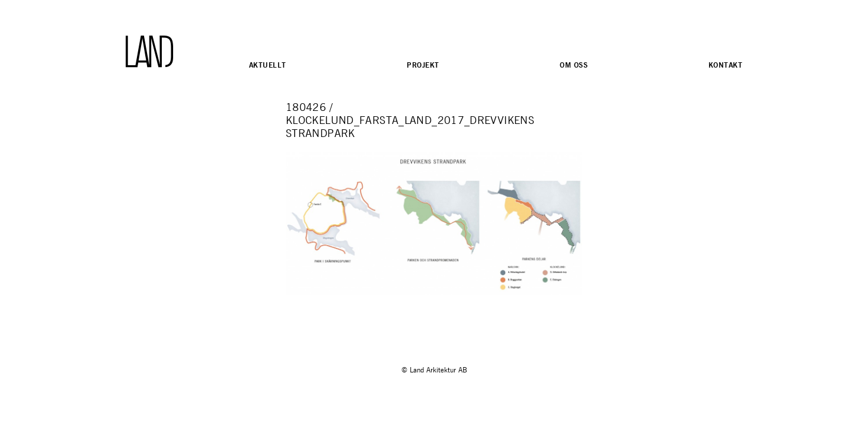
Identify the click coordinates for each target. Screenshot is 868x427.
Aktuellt (267, 65)
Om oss (574, 65)
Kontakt (725, 65)
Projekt (423, 65)
